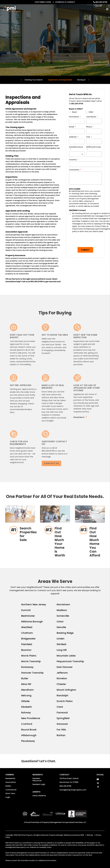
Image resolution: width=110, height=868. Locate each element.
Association (11, 782)
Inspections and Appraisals (60, 80)
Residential (10, 778)
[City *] (94, 141)
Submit (86, 239)
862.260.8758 (101, 2)
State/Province (76, 147)
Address (73, 137)
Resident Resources (37, 780)
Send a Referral (39, 796)
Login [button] (8, 797)
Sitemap (90, 835)
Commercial (11, 790)
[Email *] (77, 131)
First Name (74, 117)
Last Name (91, 117)
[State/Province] (77, 154)
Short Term (10, 793)
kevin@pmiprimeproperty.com (73, 790)
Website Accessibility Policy (41, 847)
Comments (74, 170)
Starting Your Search (34, 80)
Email (72, 127)
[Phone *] (94, 131)
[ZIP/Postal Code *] (94, 154)
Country (73, 160)
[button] (98, 779)
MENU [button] (107, 9)
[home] (12, 9)
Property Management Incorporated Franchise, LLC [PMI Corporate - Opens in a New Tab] (64, 822)
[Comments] (85, 178)
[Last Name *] (94, 121)
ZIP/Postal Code (93, 147)
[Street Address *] (77, 141)
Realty (8, 786)
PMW (82, 835)
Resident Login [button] (39, 784)
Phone (89, 127)
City (88, 137)
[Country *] (85, 164)
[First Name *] (77, 121)
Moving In (81, 80)
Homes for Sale (55, 50)
